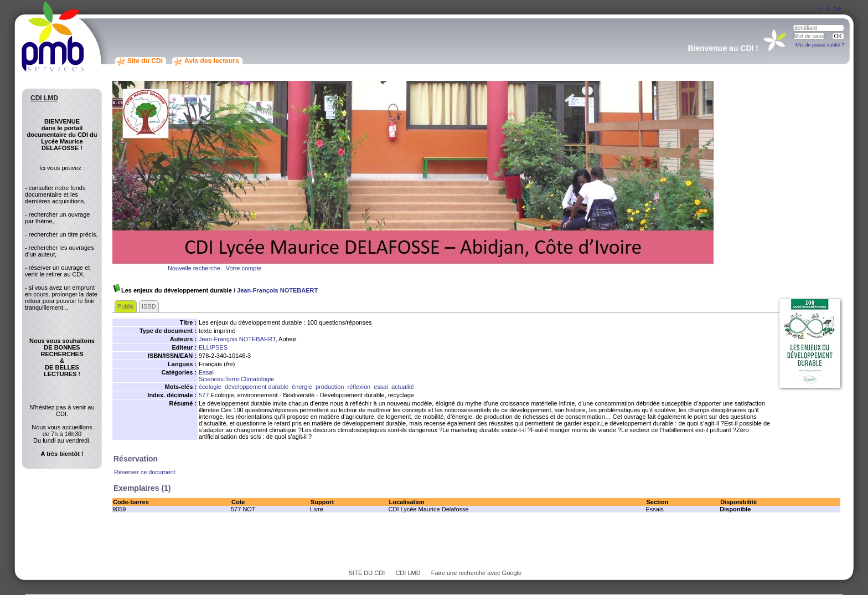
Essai (206, 372)
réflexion (359, 387)
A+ (837, 9)
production (330, 387)
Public (126, 306)
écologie (210, 387)
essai (381, 387)
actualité (403, 387)
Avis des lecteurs (211, 61)
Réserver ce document (145, 472)
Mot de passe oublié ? (820, 45)
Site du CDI (145, 61)
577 (204, 395)
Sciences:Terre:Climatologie (236, 379)
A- (821, 8)
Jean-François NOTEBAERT (277, 290)
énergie (302, 387)
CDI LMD (408, 573)
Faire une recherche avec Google (476, 573)
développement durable (257, 387)
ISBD (149, 306)
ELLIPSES (213, 347)
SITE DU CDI (367, 573)
